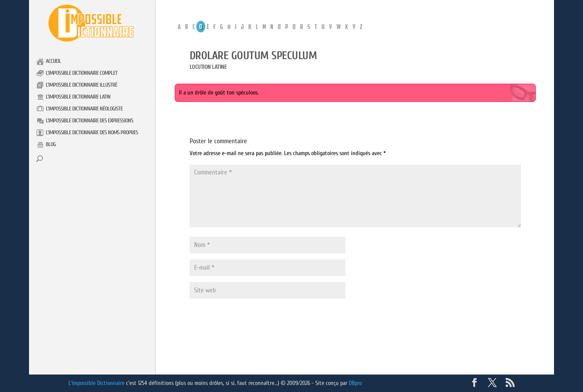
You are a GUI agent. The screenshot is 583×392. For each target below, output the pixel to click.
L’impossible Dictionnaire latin (78, 97)
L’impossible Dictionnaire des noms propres (92, 133)
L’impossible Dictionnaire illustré (81, 85)
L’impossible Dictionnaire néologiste (84, 109)
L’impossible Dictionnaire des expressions (89, 121)
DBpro (355, 383)
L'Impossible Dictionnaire (96, 383)
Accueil (53, 61)
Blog (51, 144)
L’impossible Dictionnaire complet (82, 73)
